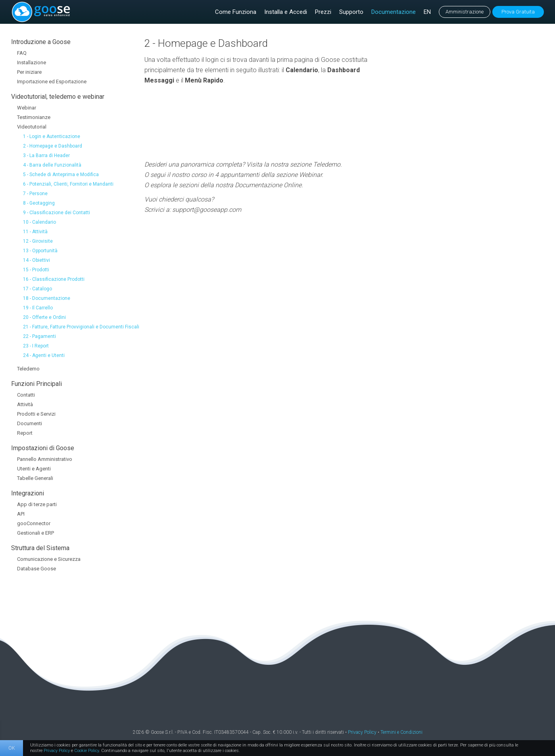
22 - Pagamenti (39, 336)
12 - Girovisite (38, 241)
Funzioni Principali (36, 384)
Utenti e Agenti (34, 469)
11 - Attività (35, 232)
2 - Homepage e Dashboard (53, 146)
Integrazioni (28, 493)
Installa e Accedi (286, 12)
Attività (25, 404)
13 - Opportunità (40, 251)
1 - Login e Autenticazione (52, 136)
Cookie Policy (86, 751)
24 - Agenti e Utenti (44, 355)
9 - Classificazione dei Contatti (57, 213)
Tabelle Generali (35, 478)
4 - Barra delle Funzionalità (52, 165)
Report (25, 433)
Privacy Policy (362, 732)
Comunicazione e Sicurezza (49, 559)
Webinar (27, 108)
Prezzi (323, 12)
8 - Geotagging (39, 203)
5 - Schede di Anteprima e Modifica (61, 175)
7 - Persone (35, 194)
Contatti (26, 395)
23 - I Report (36, 346)
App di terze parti (37, 504)
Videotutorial (32, 127)
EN (427, 12)
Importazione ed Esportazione (52, 82)
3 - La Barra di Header (46, 155)
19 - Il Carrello (38, 308)
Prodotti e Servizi (36, 414)
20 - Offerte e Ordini (44, 317)
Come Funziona (236, 12)
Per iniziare (29, 72)
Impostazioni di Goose (43, 448)
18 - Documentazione (47, 298)
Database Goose (36, 569)
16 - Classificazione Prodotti (54, 279)
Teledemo (28, 369)
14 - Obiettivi (36, 260)
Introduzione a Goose (41, 42)
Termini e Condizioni (401, 732)
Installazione (32, 62)
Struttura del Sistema (40, 548)
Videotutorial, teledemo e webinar (58, 97)
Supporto (351, 12)
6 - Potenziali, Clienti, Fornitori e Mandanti (68, 184)
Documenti (30, 423)
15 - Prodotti (36, 270)
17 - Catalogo (37, 289)
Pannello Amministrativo (45, 459)
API (21, 514)
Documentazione (394, 12)
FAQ (22, 53)
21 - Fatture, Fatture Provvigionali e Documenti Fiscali (81, 327)
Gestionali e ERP (36, 533)
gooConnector (34, 523)
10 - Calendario (39, 222)
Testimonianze (34, 117)
